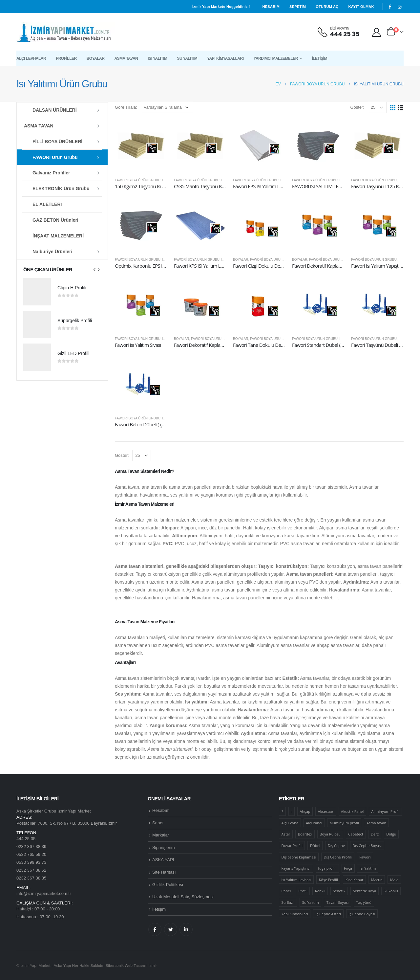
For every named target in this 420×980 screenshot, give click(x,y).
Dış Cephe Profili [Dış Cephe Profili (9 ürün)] (338, 857)
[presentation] (94, 269)
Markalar (161, 835)
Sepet (158, 823)
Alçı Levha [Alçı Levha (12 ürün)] (290, 823)
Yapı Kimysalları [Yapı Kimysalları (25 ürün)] (295, 914)
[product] (141, 146)
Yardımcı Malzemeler (275, 58)
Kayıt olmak (361, 7)
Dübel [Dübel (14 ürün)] (315, 846)
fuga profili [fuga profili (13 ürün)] (327, 868)
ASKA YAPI (163, 860)
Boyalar (96, 58)
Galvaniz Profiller (51, 173)
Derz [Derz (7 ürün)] (375, 834)
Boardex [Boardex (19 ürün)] (305, 834)
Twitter (171, 929)
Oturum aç (327, 7)
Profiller (66, 58)
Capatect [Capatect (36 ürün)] (356, 834)
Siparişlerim (164, 847)
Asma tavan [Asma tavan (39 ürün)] (376, 823)
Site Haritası (164, 872)
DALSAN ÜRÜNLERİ (55, 110)
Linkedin (186, 929)
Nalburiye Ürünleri (52, 252)
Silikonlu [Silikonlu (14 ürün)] (391, 891)
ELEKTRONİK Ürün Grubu (61, 189)
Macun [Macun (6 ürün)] (377, 880)
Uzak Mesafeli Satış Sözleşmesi (183, 897)
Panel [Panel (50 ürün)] (286, 891)
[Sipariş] (167, 107)
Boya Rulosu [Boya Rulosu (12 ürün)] (330, 834)
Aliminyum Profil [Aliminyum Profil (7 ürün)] (386, 811)
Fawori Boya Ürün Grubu (138, 180)
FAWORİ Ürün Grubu (55, 157)
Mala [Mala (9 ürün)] (394, 880)
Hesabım (271, 7)
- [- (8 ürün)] (292, 811)
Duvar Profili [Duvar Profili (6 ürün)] (292, 846)
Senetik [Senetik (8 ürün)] (339, 891)
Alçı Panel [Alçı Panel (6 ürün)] (314, 823)
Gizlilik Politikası (168, 885)
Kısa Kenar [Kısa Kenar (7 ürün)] (355, 880)
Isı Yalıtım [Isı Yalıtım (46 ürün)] (368, 868)
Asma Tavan (126, 58)
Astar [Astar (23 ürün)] (286, 834)
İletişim (319, 58)
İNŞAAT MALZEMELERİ (58, 236)
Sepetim (298, 7)
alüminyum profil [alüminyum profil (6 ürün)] (344, 823)
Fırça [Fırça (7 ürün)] (348, 868)
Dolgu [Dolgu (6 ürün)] (391, 834)
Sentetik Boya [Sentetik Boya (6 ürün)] (365, 891)
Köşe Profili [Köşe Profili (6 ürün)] (328, 880)
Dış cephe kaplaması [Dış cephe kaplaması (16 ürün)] (299, 857)
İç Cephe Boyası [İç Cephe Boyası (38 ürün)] (362, 914)
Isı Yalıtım (157, 58)
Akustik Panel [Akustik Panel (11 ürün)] (352, 811)
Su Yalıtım (187, 58)
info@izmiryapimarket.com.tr (44, 893)
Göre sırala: (126, 107)
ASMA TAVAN (39, 126)
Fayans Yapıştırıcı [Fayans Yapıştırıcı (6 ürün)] (296, 868)
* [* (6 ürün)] (283, 811)
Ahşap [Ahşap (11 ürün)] (305, 811)
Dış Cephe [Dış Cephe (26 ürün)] (336, 846)
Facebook (155, 929)
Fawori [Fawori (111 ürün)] (365, 857)
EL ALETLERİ (47, 204)
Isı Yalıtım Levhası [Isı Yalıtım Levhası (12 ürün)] (296, 880)
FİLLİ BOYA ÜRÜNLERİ (57, 142)
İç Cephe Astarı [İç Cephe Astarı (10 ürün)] (328, 914)
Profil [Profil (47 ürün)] (303, 891)
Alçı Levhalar (31, 58)
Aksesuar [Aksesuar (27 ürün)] (326, 811)
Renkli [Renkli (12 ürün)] (320, 891)
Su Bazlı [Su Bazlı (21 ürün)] (288, 902)
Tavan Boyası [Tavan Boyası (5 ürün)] (338, 902)
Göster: (357, 107)
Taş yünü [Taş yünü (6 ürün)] (364, 902)
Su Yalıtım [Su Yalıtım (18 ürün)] (311, 902)
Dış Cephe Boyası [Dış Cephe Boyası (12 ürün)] (367, 846)
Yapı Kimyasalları (225, 58)
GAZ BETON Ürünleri (55, 220)
